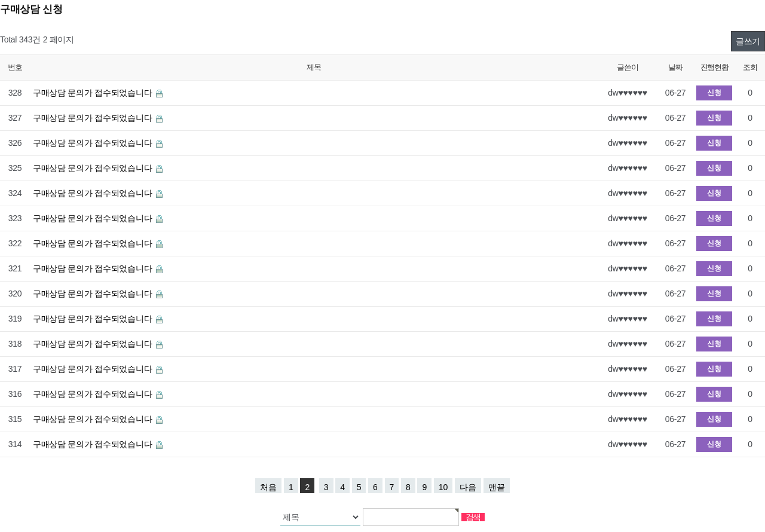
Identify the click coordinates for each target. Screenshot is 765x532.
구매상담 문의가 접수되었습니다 (94, 93)
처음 (268, 487)
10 (443, 487)
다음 (468, 487)
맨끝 (497, 487)
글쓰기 (748, 41)
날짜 (675, 67)
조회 (750, 67)
